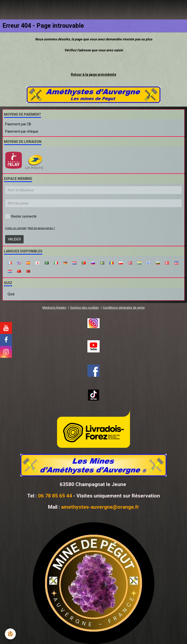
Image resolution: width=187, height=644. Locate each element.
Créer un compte (16, 228)
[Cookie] (10, 634)
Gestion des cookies (84, 308)
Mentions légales (54, 308)
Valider (14, 239)
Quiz (11, 294)
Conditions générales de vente (124, 308)
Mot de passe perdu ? (42, 228)
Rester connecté (21, 216)
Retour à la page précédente (93, 74)
